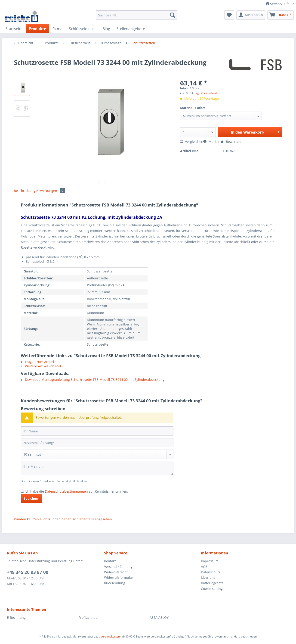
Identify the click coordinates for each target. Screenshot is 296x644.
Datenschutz (211, 572)
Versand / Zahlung (118, 567)
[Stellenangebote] (131, 29)
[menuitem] (137, 17)
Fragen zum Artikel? (38, 362)
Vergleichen (192, 142)
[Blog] (106, 29)
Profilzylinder (89, 617)
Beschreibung (25, 191)
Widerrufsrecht (116, 572)
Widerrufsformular (119, 577)
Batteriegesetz (212, 583)
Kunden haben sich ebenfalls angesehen (80, 519)
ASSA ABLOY (159, 617)
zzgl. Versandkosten (207, 93)
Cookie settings (213, 589)
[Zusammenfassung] (97, 443)
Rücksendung (115, 583)
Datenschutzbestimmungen (66, 491)
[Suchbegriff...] (137, 15)
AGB (204, 567)
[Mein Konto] (251, 15)
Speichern (31, 499)
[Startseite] (14, 29)
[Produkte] (37, 29)
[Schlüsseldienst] (82, 29)
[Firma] (57, 29)
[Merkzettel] (229, 15)
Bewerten (231, 142)
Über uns (208, 577)
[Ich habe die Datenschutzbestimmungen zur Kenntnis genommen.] (22, 491)
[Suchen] (173, 15)
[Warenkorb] (281, 15)
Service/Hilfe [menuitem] (278, 4)
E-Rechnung (16, 617)
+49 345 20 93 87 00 (28, 572)
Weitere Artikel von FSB (41, 366)
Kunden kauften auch (31, 519)
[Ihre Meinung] (97, 468)
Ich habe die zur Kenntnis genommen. (76, 491)
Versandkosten (110, 636)
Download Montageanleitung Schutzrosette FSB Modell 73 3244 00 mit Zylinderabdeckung (93, 380)
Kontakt (110, 561)
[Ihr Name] (97, 431)
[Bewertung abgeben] (97, 454)
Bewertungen (51, 191)
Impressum (210, 561)
